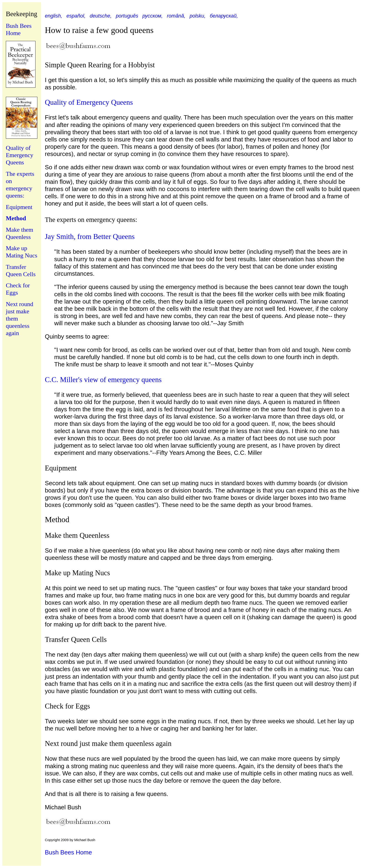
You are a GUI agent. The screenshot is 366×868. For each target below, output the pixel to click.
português (127, 16)
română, (176, 16)
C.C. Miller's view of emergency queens (103, 380)
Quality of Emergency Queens (20, 155)
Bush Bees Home (68, 852)
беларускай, (224, 16)
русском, (153, 16)
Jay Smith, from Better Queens (90, 237)
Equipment (19, 207)
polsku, (198, 16)
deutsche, (101, 16)
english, (53, 16)
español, (76, 16)
